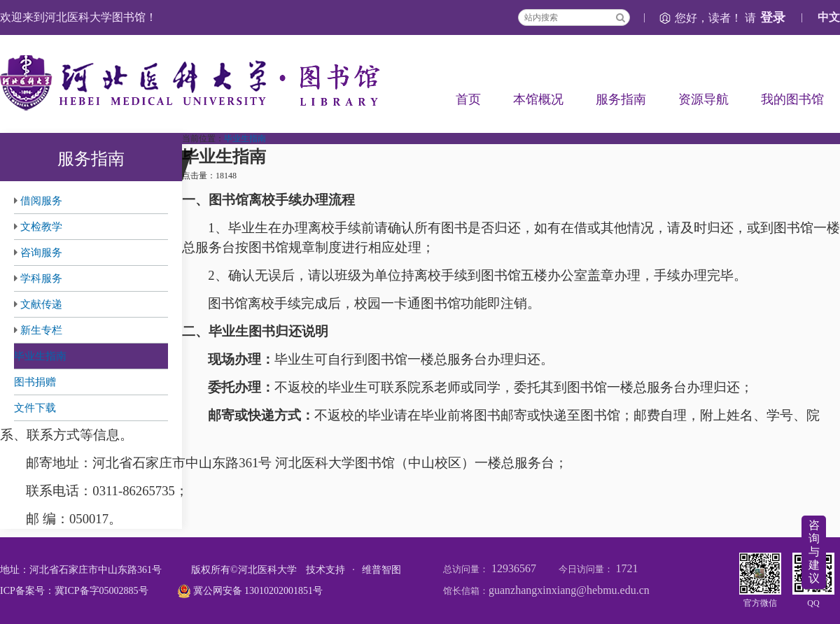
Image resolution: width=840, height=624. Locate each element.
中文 (829, 17)
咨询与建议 (814, 552)
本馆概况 (538, 99)
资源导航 (703, 99)
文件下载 (35, 408)
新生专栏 (41, 330)
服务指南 (621, 99)
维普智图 (381, 570)
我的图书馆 (792, 99)
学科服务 (41, 278)
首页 (468, 99)
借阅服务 (41, 201)
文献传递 (41, 304)
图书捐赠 (35, 382)
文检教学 (41, 227)
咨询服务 (41, 253)
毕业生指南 (40, 356)
